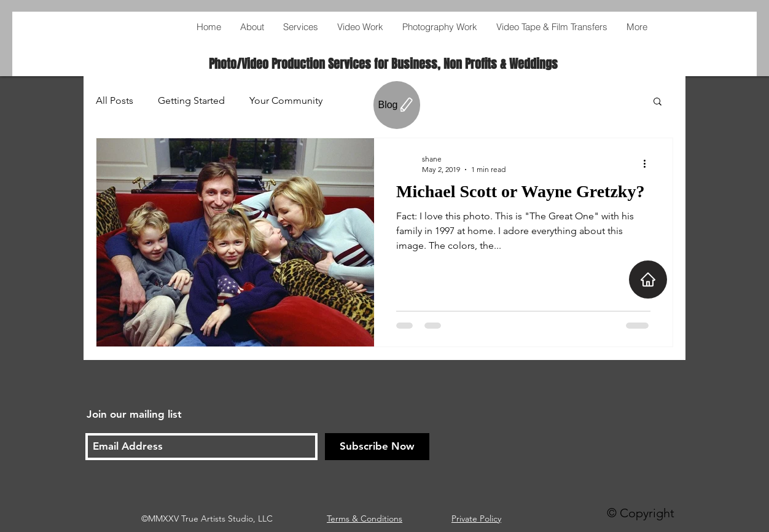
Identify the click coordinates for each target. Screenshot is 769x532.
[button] (658, 102)
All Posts (115, 100)
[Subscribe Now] (377, 447)
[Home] (648, 280)
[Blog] (397, 105)
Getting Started (191, 100)
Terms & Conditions (365, 518)
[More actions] (649, 163)
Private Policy (476, 518)
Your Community (286, 100)
